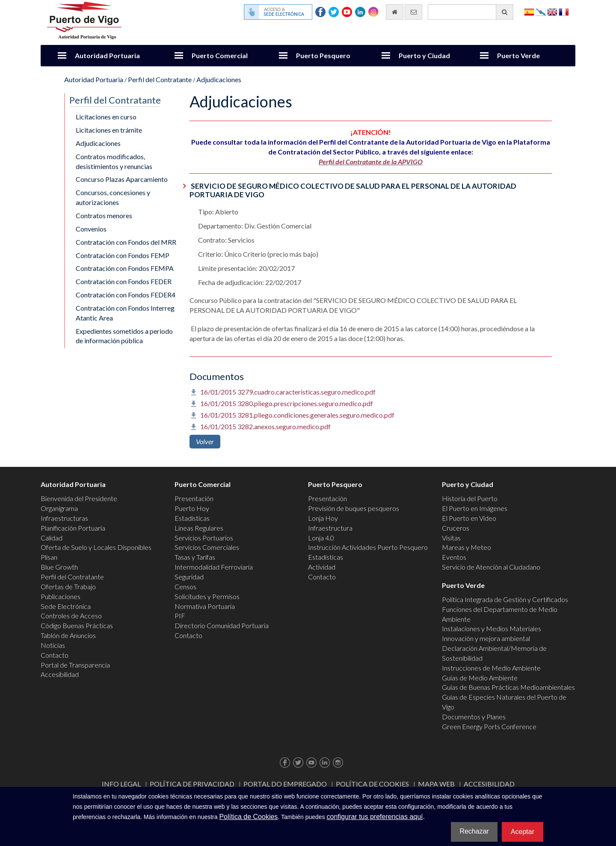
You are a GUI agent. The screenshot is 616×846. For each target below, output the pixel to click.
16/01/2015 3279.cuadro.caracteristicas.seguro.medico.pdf (288, 392)
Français (564, 11)
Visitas (451, 538)
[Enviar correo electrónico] (413, 12)
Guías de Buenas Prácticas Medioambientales (508, 687)
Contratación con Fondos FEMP (123, 255)
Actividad (322, 567)
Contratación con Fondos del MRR (126, 242)
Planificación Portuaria (73, 528)
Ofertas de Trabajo (68, 586)
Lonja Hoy (323, 518)
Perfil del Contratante (160, 79)
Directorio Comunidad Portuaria (222, 625)
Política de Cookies (372, 784)
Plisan (49, 557)
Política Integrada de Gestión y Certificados (505, 599)
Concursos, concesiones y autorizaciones (113, 197)
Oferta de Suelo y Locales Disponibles (96, 547)
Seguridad (189, 577)
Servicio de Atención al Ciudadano (491, 567)
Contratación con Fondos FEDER (124, 281)
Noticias (53, 645)
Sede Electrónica (66, 606)
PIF (180, 616)
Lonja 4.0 (321, 538)
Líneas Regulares (199, 528)
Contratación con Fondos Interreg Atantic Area (125, 313)
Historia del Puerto (470, 498)
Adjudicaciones (219, 79)
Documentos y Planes (474, 717)
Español (529, 11)
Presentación (194, 498)
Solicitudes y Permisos (207, 596)
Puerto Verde (518, 55)
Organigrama (59, 508)
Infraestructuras (64, 518)
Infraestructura (330, 528)
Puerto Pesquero (323, 55)
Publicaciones (61, 596)
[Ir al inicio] (395, 12)
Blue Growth (59, 567)
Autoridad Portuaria (107, 55)
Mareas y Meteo (466, 547)
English (552, 11)
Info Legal (121, 784)
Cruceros (456, 528)
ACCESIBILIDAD (489, 784)
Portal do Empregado (285, 784)
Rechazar (474, 831)
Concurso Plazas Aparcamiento (122, 179)
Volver (205, 441)
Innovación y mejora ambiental (486, 638)
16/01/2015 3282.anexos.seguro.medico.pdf (265, 426)
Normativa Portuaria (205, 606)
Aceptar (523, 832)
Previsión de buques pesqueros (354, 508)
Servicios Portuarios (204, 538)
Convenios (91, 229)
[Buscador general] (471, 12)
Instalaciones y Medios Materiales (492, 628)
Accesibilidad (60, 674)
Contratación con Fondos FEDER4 (126, 295)
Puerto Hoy (192, 508)
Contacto (55, 655)
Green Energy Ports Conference (489, 726)
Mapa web (436, 784)
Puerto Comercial (220, 55)
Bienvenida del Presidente (79, 498)
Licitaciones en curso (106, 117)
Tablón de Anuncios (68, 635)
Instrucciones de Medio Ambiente (491, 668)
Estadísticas (192, 518)
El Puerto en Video (469, 518)
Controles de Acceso (71, 616)
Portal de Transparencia (75, 665)
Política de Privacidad (192, 784)
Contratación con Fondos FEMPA (125, 268)
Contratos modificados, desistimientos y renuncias (114, 161)
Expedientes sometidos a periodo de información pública (124, 336)
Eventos (454, 557)
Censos (185, 586)
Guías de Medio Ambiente (480, 678)
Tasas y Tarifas (195, 557)
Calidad (52, 538)
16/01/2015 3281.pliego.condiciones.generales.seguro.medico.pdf (297, 415)
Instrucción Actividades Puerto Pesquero (368, 547)
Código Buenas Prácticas (77, 625)
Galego (541, 11)
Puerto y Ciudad (424, 55)
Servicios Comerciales (207, 547)
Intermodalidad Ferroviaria (214, 567)
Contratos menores (104, 215)
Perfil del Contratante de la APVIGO (371, 162)
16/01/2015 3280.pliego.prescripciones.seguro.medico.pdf (287, 403)
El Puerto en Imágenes (475, 508)
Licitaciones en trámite (109, 130)
